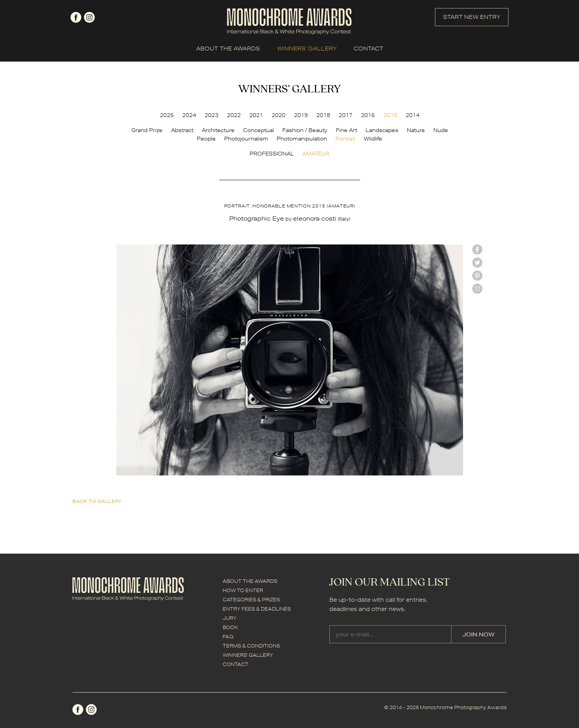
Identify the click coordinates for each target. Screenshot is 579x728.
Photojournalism (246, 139)
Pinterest (477, 276)
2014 (413, 115)
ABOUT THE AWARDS (228, 49)
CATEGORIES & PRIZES (251, 600)
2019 (301, 115)
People (206, 139)
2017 (346, 115)
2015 (390, 115)
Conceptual (258, 130)
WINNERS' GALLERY (307, 49)
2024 (189, 115)
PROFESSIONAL (272, 154)
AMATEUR (316, 154)
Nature (416, 130)
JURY (230, 618)
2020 (279, 115)
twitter (477, 263)
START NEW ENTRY (472, 17)
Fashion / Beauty (305, 130)
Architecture (218, 130)
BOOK (230, 627)
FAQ (228, 637)
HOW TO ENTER (243, 590)
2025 (167, 115)
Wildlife (373, 139)
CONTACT (368, 49)
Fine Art (347, 130)
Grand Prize (147, 130)
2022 (234, 115)
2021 (256, 115)
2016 (368, 115)
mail (477, 289)
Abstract (182, 130)
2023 (211, 115)
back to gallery (97, 501)
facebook (76, 17)
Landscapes (382, 130)
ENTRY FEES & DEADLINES (257, 609)
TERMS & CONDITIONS (251, 646)
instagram (89, 17)
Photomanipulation (302, 139)
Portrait (345, 139)
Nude (441, 130)
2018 (323, 115)
